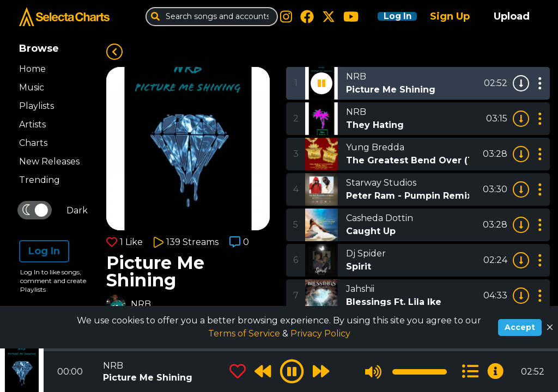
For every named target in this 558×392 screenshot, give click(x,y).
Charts (33, 143)
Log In (390, 16)
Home (32, 69)
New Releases (49, 161)
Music (32, 87)
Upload (512, 16)
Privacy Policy (320, 333)
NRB (141, 304)
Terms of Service (245, 333)
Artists (32, 124)
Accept (520, 327)
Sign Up (450, 16)
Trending (40, 180)
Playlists (37, 106)
